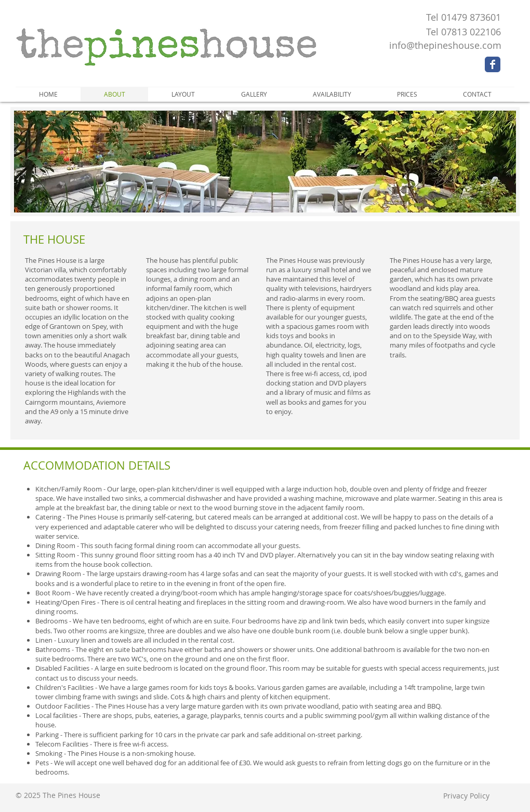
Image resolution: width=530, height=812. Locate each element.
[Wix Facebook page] (493, 64)
